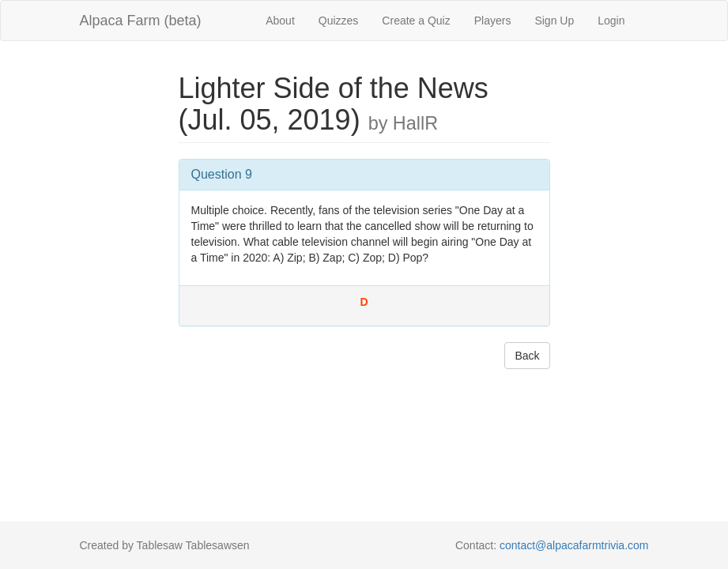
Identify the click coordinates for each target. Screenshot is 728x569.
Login (611, 21)
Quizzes (339, 21)
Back (527, 356)
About (280, 21)
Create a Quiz (416, 21)
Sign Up (554, 21)
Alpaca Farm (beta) (141, 21)
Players (493, 21)
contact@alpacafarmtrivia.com (574, 545)
